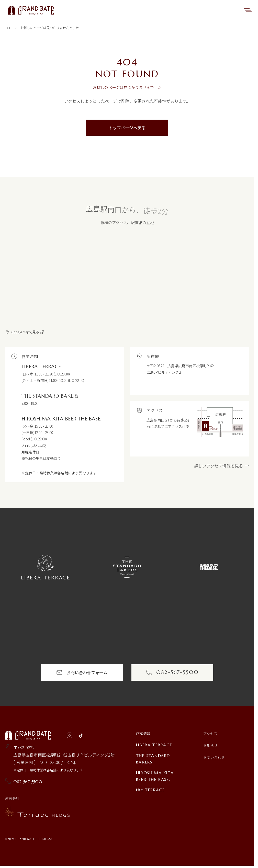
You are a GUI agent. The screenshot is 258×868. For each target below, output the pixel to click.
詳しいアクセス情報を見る (222, 466)
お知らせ (210, 745)
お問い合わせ (214, 757)
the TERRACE (150, 790)
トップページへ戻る (127, 128)
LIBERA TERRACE (154, 745)
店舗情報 (143, 734)
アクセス (210, 734)
